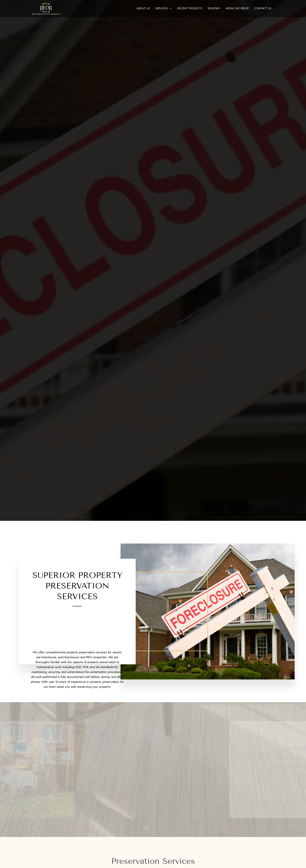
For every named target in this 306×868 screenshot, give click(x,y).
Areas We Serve (237, 8)
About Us (143, 8)
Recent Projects (190, 8)
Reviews (214, 8)
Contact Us (263, 8)
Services (162, 8)
